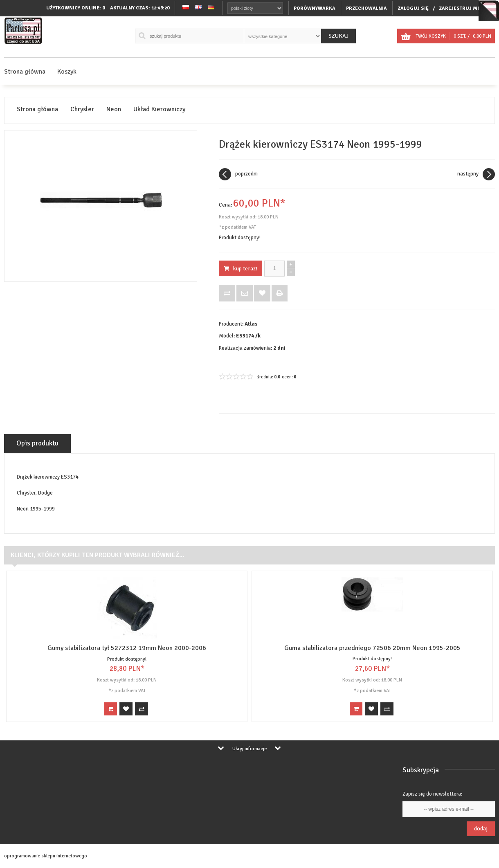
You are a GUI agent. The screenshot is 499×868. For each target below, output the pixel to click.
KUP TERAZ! (241, 269)
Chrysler (82, 109)
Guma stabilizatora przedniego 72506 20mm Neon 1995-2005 (372, 648)
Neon (114, 109)
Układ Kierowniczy (159, 109)
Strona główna (25, 72)
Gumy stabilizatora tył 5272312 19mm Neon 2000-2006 (127, 648)
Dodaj (481, 829)
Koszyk (67, 72)
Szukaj (338, 36)
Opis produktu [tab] (37, 443)
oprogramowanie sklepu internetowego (46, 856)
